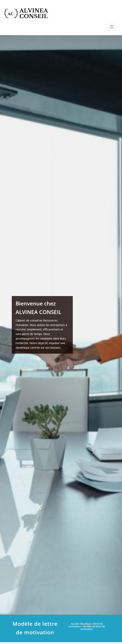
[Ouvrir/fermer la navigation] (112, 27)
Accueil (75, 624)
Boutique (86, 624)
